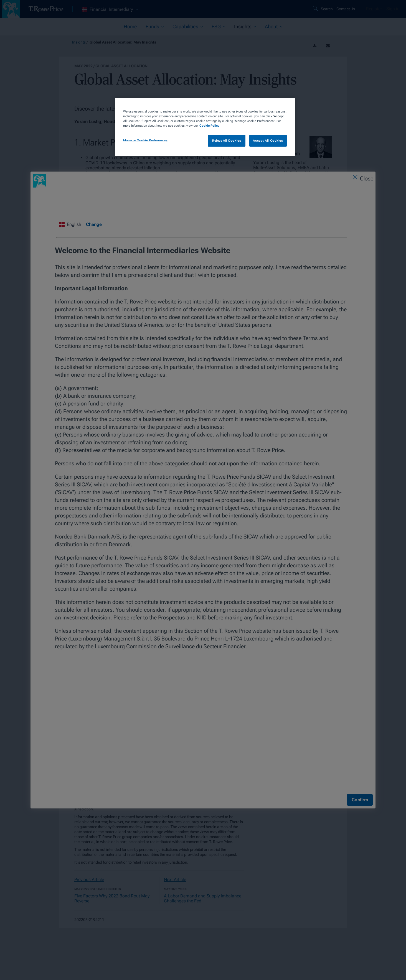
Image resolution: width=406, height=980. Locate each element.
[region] (205, 127)
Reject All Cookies (227, 141)
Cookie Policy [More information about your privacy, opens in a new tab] (209, 126)
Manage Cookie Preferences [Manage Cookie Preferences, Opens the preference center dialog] (145, 140)
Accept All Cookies (268, 141)
